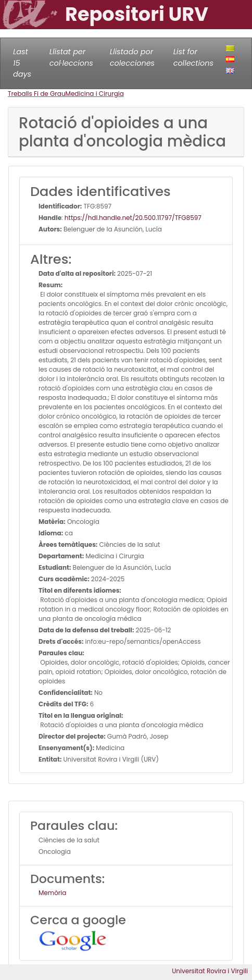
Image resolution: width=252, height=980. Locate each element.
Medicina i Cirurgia (95, 94)
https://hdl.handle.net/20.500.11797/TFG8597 (133, 218)
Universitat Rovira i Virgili (210, 971)
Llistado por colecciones (132, 57)
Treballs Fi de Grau (37, 94)
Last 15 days (22, 63)
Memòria (52, 893)
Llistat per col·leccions (71, 57)
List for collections (193, 57)
